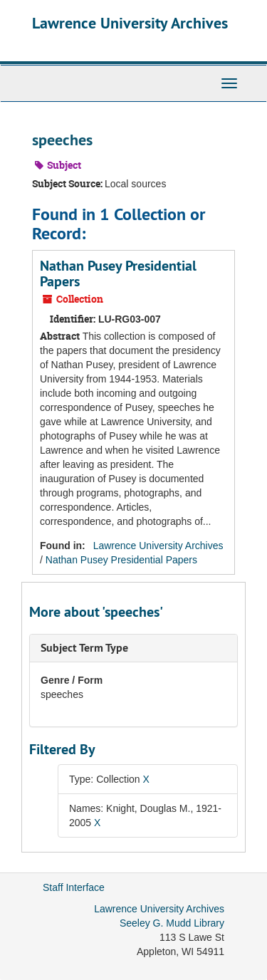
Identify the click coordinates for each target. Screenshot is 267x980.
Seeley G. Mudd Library (172, 923)
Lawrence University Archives (130, 23)
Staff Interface (74, 887)
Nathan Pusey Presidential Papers (118, 273)
